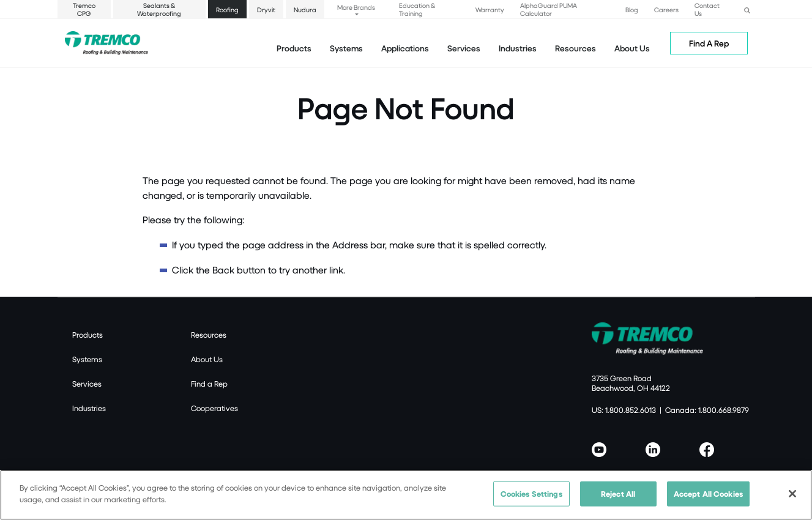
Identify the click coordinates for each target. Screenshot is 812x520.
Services (87, 384)
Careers (666, 9)
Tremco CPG (84, 9)
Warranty (490, 9)
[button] (747, 9)
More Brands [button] (356, 7)
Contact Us (707, 9)
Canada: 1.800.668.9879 (707, 410)
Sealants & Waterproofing (159, 9)
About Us (632, 48)
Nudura (305, 9)
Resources (575, 48)
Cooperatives (214, 408)
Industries (89, 408)
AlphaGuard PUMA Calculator (549, 9)
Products (294, 48)
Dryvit (266, 9)
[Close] (792, 498)
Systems (87, 359)
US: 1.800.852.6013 (624, 410)
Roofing (227, 9)
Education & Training (417, 9)
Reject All (618, 498)
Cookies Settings (531, 498)
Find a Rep (209, 384)
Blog (632, 9)
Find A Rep (709, 43)
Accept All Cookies (708, 498)
